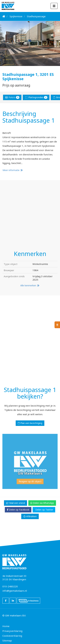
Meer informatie (13, 170)
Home (6, 626)
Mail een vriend (16, 503)
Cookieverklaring (12, 636)
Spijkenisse (16, 16)
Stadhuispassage (36, 16)
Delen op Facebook (18, 510)
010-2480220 (10, 586)
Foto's (12, 97)
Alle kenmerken (30, 285)
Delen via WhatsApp (42, 503)
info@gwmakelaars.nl (15, 591)
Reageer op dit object (30, 481)
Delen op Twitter (44, 510)
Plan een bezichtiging (30, 423)
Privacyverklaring (12, 631)
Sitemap (7, 640)
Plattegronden (36, 97)
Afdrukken (30, 516)
